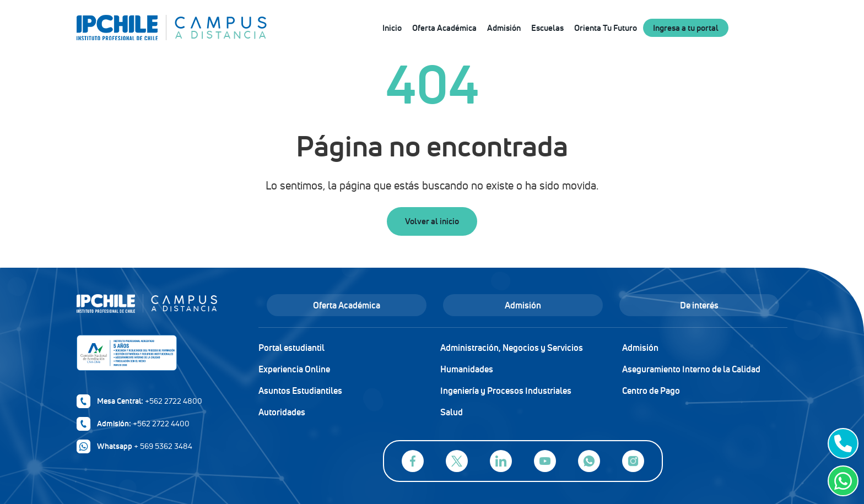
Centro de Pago (651, 391)
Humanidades (467, 369)
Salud (452, 412)
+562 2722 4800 (174, 401)
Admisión (504, 28)
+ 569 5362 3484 (163, 446)
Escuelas (547, 28)
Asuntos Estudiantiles (300, 391)
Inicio (392, 28)
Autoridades (282, 412)
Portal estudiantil (291, 348)
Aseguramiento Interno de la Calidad (691, 369)
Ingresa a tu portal (686, 28)
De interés (699, 305)
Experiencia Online (294, 369)
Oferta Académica (444, 28)
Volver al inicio (432, 221)
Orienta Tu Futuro (606, 28)
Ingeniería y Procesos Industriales (506, 391)
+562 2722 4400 (161, 424)
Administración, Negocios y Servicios (512, 348)
